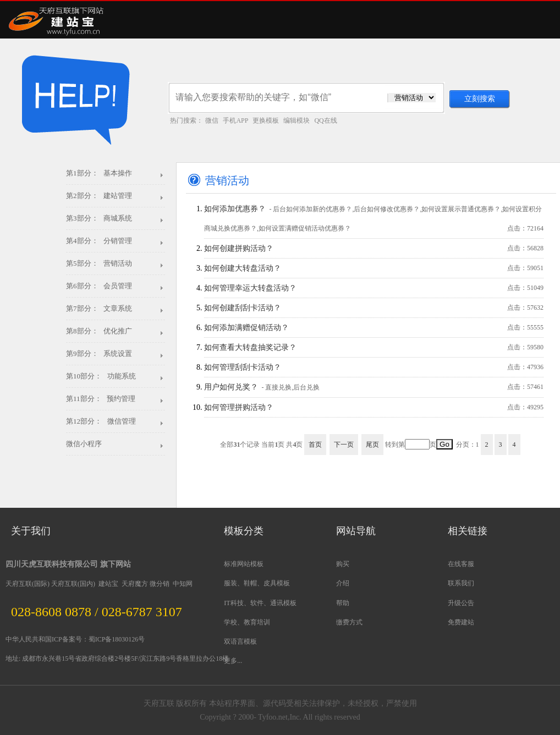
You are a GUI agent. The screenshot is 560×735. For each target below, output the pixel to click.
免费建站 (461, 622)
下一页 (344, 445)
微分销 (160, 584)
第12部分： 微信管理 (101, 421)
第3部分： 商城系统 (99, 218)
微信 (212, 120)
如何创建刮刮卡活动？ (374, 308)
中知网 (183, 584)
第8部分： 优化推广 (99, 331)
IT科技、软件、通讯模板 (260, 603)
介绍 (343, 583)
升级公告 (461, 603)
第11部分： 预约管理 (101, 399)
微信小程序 (84, 444)
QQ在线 (325, 120)
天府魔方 (135, 584)
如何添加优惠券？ (374, 221)
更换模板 (266, 120)
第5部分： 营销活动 (99, 263)
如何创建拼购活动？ (374, 248)
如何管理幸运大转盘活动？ (374, 288)
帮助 (343, 603)
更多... (233, 661)
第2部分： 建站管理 (99, 196)
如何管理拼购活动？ (374, 407)
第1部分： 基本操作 (99, 173)
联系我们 (461, 583)
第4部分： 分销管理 (99, 241)
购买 (343, 564)
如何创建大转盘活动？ (374, 268)
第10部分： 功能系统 (101, 376)
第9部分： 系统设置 (99, 353)
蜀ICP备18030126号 (117, 639)
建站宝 (108, 584)
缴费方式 (349, 622)
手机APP (235, 120)
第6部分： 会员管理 (99, 286)
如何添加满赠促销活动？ (374, 328)
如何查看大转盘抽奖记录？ (374, 347)
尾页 (372, 445)
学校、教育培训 (247, 622)
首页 (315, 445)
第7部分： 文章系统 (99, 308)
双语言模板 (240, 641)
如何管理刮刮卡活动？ (374, 367)
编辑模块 (297, 120)
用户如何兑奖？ (374, 387)
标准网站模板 (244, 564)
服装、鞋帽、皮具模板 (257, 583)
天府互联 (19, 584)
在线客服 (461, 564)
